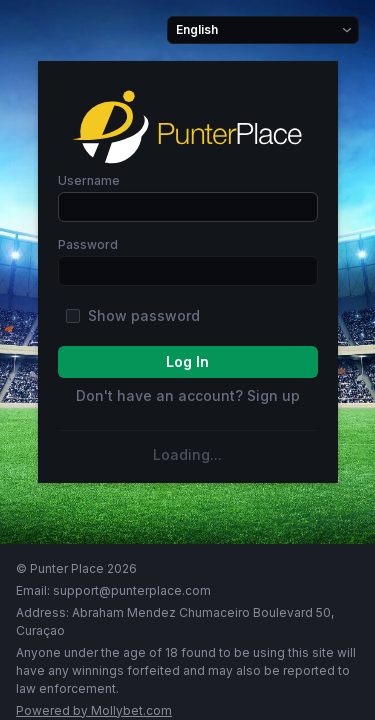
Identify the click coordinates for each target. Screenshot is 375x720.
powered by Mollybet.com (94, 710)
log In (187, 361)
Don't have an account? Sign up (188, 396)
